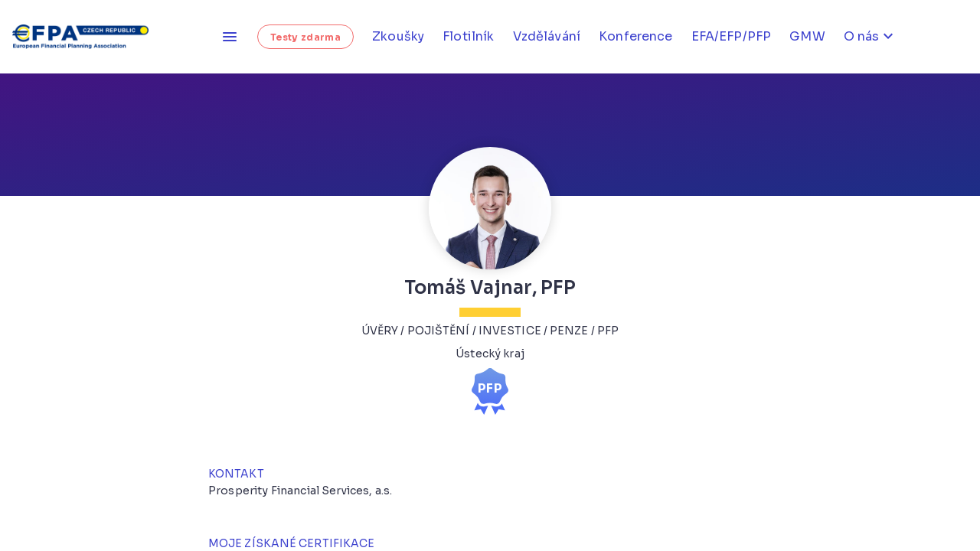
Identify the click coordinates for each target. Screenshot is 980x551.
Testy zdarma (305, 37)
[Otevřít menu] (230, 37)
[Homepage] (86, 37)
